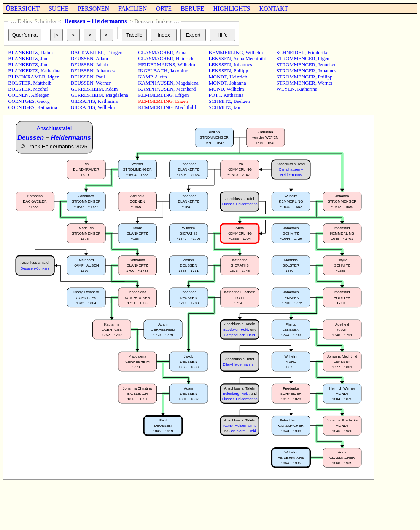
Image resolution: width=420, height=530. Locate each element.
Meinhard (186, 89)
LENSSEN (220, 58)
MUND (216, 89)
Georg (44, 101)
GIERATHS (83, 101)
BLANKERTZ (23, 52)
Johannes (105, 71)
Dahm (47, 52)
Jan (44, 58)
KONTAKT (274, 9)
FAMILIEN (133, 9)
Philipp (241, 71)
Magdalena (117, 95)
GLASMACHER (156, 52)
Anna (181, 52)
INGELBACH (153, 71)
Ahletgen (40, 95)
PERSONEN (93, 9)
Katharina (50, 71)
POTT (215, 95)
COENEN (18, 95)
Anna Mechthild (250, 58)
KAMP (145, 77)
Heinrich (185, 58)
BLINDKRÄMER (27, 77)
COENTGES (21, 101)
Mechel (41, 89)
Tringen (115, 52)
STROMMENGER (296, 58)
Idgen (54, 77)
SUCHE (59, 9)
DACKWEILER (87, 52)
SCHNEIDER (291, 52)
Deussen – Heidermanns (95, 21)
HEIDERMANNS (157, 65)
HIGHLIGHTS (232, 9)
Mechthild (185, 107)
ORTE (164, 9)
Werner (103, 83)
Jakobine (179, 71)
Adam (102, 58)
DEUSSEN (82, 58)
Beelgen (242, 101)
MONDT (218, 77)
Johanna (238, 83)
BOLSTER (19, 83)
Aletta (161, 77)
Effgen (182, 95)
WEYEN (286, 89)
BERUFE (192, 9)
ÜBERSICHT (23, 9)
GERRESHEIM (87, 89)
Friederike (318, 52)
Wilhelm (106, 107)
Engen (181, 101)
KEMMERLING (155, 95)
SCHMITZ (220, 101)
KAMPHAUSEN (156, 83)
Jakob (102, 65)
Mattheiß (42, 83)
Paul (100, 77)
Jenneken (327, 65)
